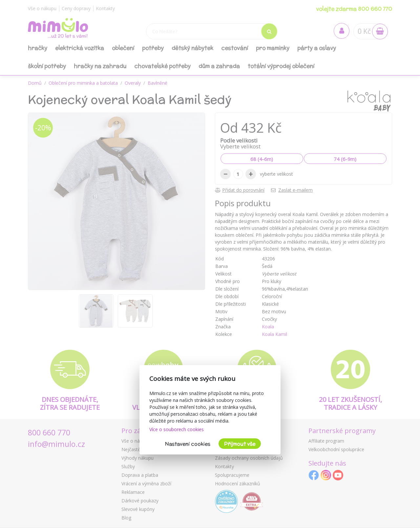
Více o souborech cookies (177, 429)
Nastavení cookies (188, 444)
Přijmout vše (240, 444)
